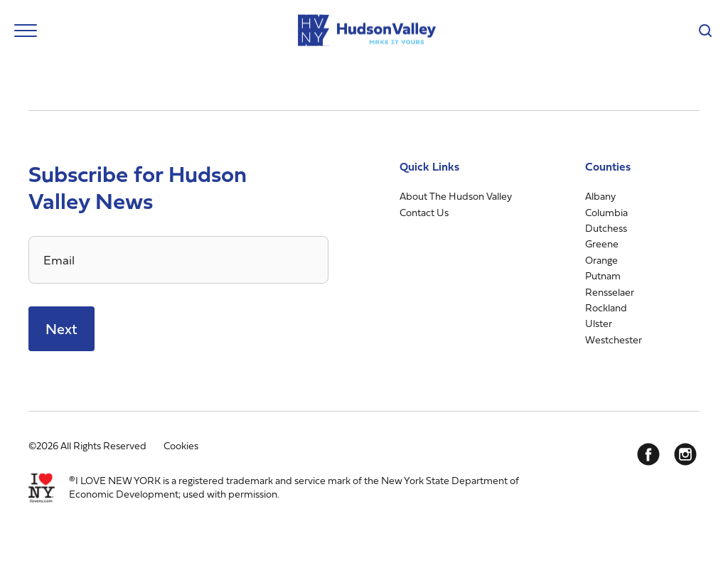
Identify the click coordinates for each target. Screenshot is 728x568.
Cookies (181, 445)
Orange (601, 260)
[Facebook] (648, 454)
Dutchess (606, 228)
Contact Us (424, 212)
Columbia (606, 212)
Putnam (603, 275)
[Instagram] (685, 454)
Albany (600, 196)
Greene (602, 243)
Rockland (606, 307)
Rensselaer (610, 292)
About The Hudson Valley (456, 196)
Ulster (599, 323)
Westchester (614, 339)
